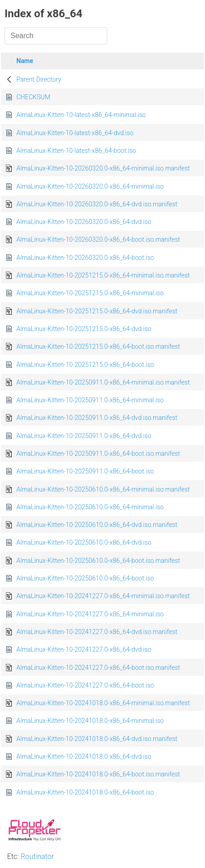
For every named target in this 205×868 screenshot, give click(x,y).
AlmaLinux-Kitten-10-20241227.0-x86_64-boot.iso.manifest (98, 668)
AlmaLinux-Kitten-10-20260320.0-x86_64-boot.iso (85, 258)
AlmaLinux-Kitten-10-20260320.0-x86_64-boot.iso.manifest (98, 239)
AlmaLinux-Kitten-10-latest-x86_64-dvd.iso (75, 133)
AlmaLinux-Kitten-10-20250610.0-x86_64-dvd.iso (84, 542)
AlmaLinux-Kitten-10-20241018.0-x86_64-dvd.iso (84, 756)
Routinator (37, 856)
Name (25, 61)
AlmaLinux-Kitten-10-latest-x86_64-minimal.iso (81, 115)
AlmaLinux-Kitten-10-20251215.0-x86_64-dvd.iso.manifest (97, 311)
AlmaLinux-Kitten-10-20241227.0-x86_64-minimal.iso (90, 614)
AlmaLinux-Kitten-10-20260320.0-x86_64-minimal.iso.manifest (103, 168)
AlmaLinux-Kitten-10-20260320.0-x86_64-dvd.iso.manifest (97, 204)
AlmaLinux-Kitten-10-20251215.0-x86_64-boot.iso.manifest (98, 346)
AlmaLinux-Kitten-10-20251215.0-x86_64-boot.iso (85, 365)
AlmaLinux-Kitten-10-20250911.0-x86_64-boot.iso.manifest (98, 454)
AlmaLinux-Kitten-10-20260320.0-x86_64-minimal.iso (90, 186)
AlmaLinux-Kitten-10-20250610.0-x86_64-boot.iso (85, 578)
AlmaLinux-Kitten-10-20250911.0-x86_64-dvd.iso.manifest (97, 418)
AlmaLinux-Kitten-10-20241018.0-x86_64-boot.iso (85, 792)
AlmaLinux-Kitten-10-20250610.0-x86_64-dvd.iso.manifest (97, 525)
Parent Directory (39, 79)
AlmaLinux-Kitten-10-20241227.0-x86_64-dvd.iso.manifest (97, 632)
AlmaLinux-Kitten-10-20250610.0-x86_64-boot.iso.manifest (98, 561)
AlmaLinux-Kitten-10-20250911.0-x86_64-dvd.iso (84, 436)
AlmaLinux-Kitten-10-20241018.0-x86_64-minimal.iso (90, 721)
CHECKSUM (33, 97)
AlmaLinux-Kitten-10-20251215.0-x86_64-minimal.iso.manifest (103, 275)
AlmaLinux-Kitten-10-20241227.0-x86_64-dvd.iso (84, 649)
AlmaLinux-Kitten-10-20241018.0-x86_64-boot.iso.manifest (98, 774)
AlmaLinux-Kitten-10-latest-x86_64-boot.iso (76, 151)
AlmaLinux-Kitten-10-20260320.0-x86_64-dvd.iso (84, 222)
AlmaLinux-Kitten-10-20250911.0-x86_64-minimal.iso (90, 400)
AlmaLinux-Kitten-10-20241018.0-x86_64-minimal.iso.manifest (103, 703)
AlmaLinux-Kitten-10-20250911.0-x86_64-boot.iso (85, 471)
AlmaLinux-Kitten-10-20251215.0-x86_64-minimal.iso (90, 293)
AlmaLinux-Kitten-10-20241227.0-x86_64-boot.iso (85, 685)
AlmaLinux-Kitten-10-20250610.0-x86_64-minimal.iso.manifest (103, 489)
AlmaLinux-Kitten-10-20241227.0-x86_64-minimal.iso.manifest (103, 596)
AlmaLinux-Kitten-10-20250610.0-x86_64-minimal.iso (90, 507)
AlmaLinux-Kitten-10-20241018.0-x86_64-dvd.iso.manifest (97, 739)
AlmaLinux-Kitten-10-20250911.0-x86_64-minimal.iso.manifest (103, 382)
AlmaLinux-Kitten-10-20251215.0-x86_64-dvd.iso (84, 329)
